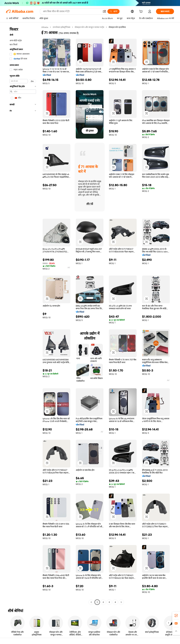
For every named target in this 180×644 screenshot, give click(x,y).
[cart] (141, 12)
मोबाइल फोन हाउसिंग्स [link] (119, 27)
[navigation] (23, 315)
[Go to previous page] (91, 602)
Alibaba (45, 27)
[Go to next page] (121, 602)
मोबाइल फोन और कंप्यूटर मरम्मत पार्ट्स (91, 27)
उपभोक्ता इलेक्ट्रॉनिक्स (62, 27)
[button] (47, 62)
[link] (176, 616)
